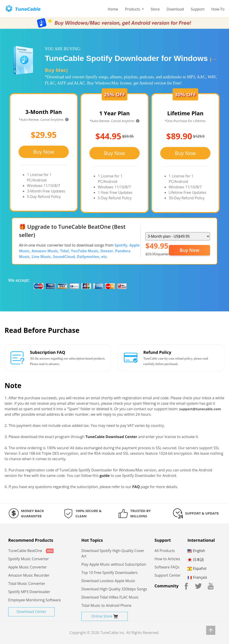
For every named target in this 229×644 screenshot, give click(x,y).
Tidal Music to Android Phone (106, 605)
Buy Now (44, 152)
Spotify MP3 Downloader (29, 592)
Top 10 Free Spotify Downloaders (109, 573)
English (196, 551)
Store (155, 9)
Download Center (31, 612)
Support (198, 9)
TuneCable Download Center (111, 437)
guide (105, 476)
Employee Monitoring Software (35, 600)
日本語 (196, 560)
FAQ (136, 487)
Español (197, 568)
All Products (165, 551)
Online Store (105, 616)
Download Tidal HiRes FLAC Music (110, 597)
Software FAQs (167, 567)
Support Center (168, 575)
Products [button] (133, 9)
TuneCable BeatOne (31, 551)
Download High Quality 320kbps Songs (114, 589)
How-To (218, 9)
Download (175, 9)
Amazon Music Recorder (29, 575)
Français (197, 577)
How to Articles (167, 559)
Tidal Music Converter (27, 584)
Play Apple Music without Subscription (114, 564)
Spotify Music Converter (28, 559)
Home (113, 9)
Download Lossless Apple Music (108, 581)
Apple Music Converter (28, 567)
